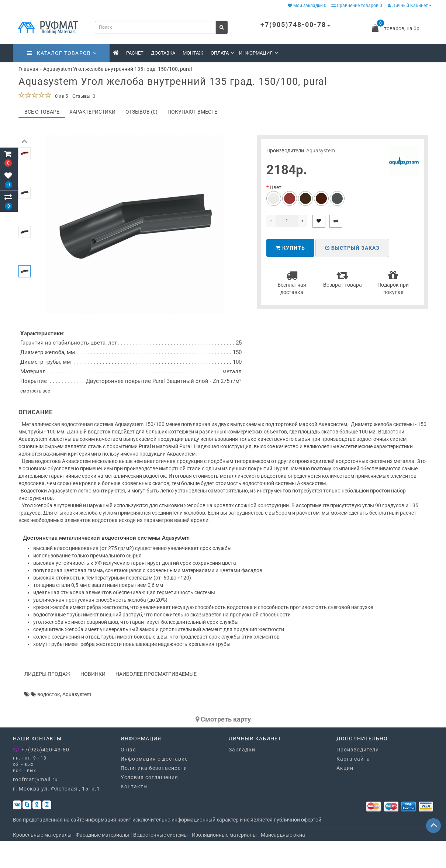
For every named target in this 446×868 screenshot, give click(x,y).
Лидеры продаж (47, 701)
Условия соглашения (149, 804)
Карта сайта (353, 786)
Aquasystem (321, 151)
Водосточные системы (160, 862)
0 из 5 (60, 96)
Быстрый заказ (352, 248)
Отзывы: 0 (84, 96)
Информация (258, 53)
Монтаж (193, 53)
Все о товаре (42, 112)
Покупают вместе (192, 112)
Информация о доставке (154, 786)
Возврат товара (343, 279)
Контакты (134, 813)
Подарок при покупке (393, 282)
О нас (128, 777)
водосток (49, 721)
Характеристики (92, 112)
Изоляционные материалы (224, 862)
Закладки (242, 777)
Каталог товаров (62, 53)
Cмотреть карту (223, 746)
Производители (358, 777)
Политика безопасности (154, 795)
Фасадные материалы (102, 862)
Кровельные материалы (42, 862)
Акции (345, 795)
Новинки (93, 701)
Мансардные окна (283, 862)
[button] (25, 310)
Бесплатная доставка (292, 282)
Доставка (163, 53)
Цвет (276, 187)
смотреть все (35, 418)
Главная (28, 69)
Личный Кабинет (410, 6)
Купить (290, 248)
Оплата (222, 53)
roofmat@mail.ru (35, 807)
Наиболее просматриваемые (156, 701)
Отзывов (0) (141, 112)
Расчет (135, 53)
